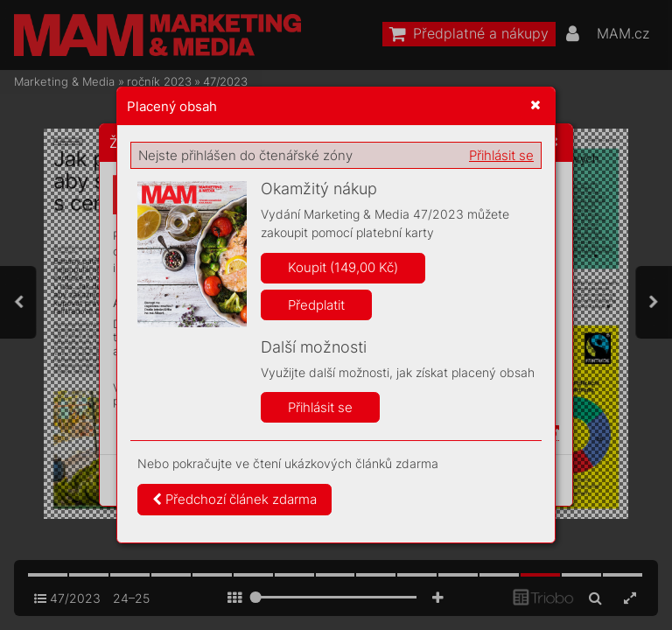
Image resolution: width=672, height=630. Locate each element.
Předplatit (316, 305)
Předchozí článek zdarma (234, 499)
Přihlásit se (501, 155)
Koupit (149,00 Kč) (343, 267)
